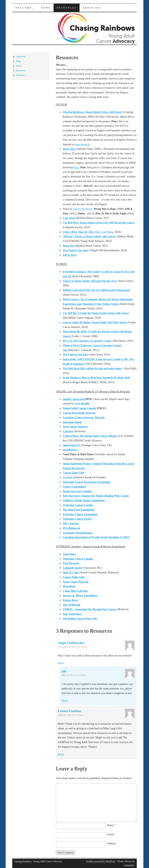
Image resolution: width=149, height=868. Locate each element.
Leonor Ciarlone (69, 711)
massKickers (70, 450)
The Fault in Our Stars (76, 250)
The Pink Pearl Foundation (78, 510)
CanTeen (68, 431)
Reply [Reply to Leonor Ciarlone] (61, 754)
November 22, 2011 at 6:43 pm (72, 647)
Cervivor (68, 477)
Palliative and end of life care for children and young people (96, 290)
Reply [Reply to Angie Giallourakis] (61, 663)
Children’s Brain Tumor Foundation (84, 500)
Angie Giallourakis (71, 643)
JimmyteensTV (72, 445)
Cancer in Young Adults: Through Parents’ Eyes (90, 281)
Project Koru (70, 600)
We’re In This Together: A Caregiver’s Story (87, 341)
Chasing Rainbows (23, 861)
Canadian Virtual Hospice (78, 533)
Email (111, 834)
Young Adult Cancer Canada (79, 408)
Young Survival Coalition (77, 491)
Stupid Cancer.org (73, 399)
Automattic (129, 865)
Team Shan (69, 554)
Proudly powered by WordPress (101, 861)
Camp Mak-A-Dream (75, 591)
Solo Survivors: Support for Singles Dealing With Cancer (96, 496)
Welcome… (25, 8)
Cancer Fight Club (74, 473)
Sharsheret (69, 586)
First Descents (71, 563)
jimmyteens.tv (82, 144)
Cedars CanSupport (74, 487)
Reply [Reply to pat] (65, 701)
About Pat (92, 8)
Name (111, 825)
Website (111, 843)
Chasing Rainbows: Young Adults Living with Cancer (93, 112)
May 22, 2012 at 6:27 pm (73, 675)
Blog (18, 61)
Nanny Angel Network (76, 582)
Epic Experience (72, 614)
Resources (67, 8)
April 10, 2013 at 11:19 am (70, 715)
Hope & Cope (71, 573)
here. (77, 167)
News (46, 8)
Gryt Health (82, 404)
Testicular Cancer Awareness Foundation (86, 482)
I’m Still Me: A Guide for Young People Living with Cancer (96, 313)
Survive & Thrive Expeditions (80, 596)
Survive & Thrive (83, 209)
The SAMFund (71, 605)
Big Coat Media (105, 232)
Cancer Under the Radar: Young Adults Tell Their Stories (95, 322)
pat (64, 671)
